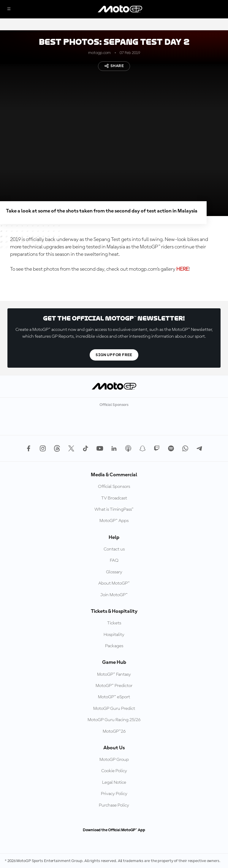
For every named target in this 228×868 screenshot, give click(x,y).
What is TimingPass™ (114, 510)
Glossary (114, 572)
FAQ (114, 561)
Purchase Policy (114, 805)
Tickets (114, 623)
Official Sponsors (114, 487)
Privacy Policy (114, 794)
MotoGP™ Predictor (114, 686)
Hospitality (114, 635)
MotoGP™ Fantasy (114, 675)
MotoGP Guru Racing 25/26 (114, 720)
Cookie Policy (114, 771)
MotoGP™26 (114, 731)
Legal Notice (114, 783)
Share (114, 66)
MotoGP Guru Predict (114, 709)
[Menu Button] (9, 9)
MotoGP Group (114, 760)
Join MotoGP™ (114, 595)
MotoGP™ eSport (114, 697)
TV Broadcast (114, 498)
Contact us (114, 549)
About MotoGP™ (114, 583)
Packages (114, 646)
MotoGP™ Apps (114, 521)
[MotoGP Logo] (120, 9)
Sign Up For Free (114, 355)
